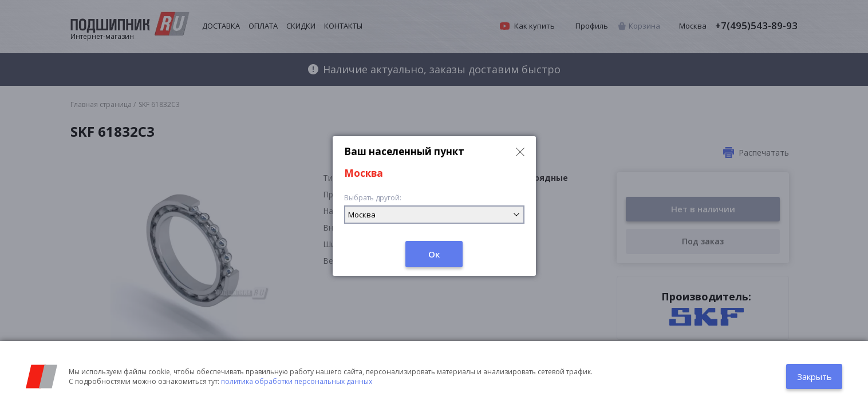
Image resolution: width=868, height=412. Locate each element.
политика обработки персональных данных (297, 381)
